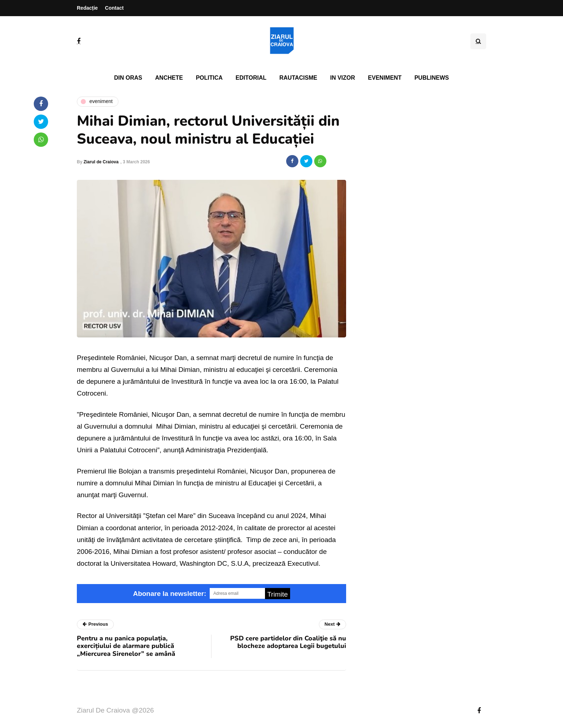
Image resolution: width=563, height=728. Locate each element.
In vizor (342, 78)
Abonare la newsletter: (169, 594)
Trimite (277, 594)
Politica (209, 78)
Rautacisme (298, 78)
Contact (114, 8)
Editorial (251, 78)
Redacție (87, 8)
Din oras (128, 78)
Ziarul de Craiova (101, 162)
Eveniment (385, 78)
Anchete (169, 78)
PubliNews (432, 78)
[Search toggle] (478, 41)
